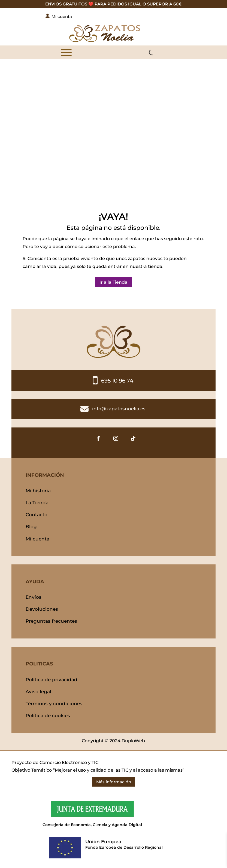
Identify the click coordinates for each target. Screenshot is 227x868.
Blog (31, 527)
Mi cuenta (37, 539)
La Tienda (37, 503)
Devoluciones (42, 609)
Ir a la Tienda (113, 282)
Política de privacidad (52, 680)
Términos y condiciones (54, 704)
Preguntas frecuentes (51, 621)
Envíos (34, 597)
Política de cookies (48, 716)
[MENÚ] (66, 53)
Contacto (37, 515)
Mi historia (38, 491)
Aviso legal (38, 692)
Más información (114, 782)
